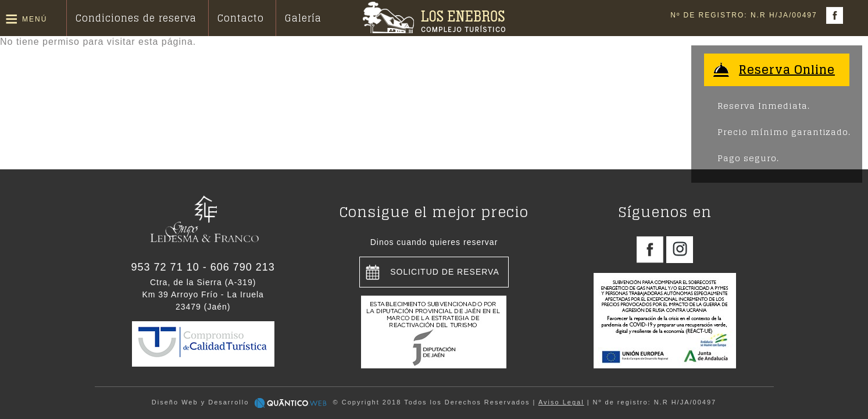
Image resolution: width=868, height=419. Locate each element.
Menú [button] (35, 19)
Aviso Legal (561, 402)
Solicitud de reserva (445, 272)
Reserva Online (787, 70)
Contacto (241, 18)
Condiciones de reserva (136, 18)
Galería (303, 18)
